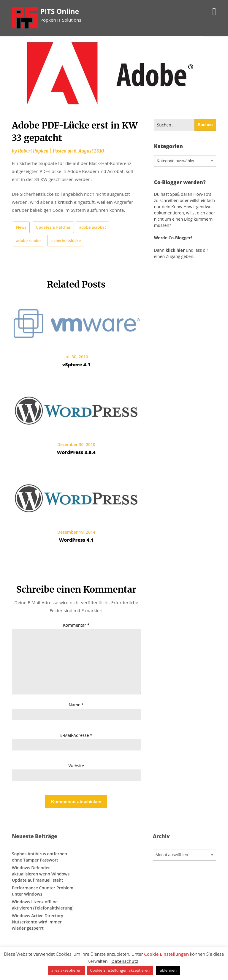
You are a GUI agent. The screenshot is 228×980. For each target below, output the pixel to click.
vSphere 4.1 (76, 365)
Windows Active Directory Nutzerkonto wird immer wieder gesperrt (38, 922)
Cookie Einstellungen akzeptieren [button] (120, 970)
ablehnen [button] (168, 970)
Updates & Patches (53, 227)
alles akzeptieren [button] (66, 970)
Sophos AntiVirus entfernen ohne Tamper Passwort (39, 857)
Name (76, 705)
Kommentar (76, 625)
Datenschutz (125, 961)
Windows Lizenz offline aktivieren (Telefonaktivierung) (43, 905)
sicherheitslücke (66, 240)
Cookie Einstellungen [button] (166, 954)
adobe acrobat (92, 227)
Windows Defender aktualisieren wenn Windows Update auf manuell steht (41, 874)
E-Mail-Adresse (76, 735)
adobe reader (28, 240)
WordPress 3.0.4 (76, 452)
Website (76, 766)
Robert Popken (33, 151)
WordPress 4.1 (76, 540)
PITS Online (60, 11)
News (21, 227)
